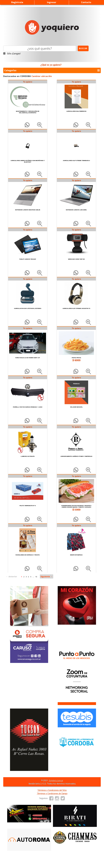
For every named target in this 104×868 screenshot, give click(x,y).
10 (36, 577)
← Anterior (12, 576)
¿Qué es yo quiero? (51, 65)
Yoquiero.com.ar (56, 780)
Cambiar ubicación (42, 76)
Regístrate (17, 2)
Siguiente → (47, 576)
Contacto (86, 2)
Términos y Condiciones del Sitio (52, 790)
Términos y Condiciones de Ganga (52, 793)
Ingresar (52, 2)
